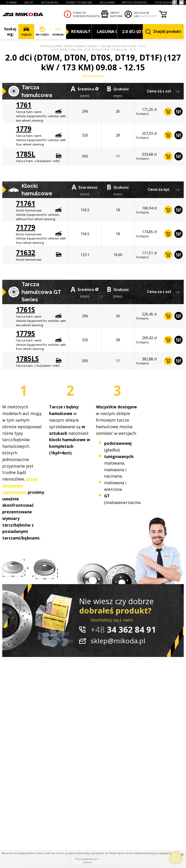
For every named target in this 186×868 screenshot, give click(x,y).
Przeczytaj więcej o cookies (87, 860)
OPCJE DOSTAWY (165, 2)
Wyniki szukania (75, 46)
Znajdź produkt (163, 32)
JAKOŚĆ (29, 2)
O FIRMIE (11, 2)
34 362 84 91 (123, 630)
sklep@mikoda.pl (118, 641)
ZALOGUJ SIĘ (141, 13)
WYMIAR (58, 31)
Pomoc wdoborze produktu (86, 14)
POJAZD (26, 31)
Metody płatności (135, 2)
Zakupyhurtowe (116, 14)
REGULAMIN (107, 2)
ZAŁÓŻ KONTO (148, 16)
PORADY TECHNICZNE (79, 2)
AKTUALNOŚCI (50, 2)
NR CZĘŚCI (42, 31)
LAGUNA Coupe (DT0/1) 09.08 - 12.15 (123, 46)
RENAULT (93, 46)
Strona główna (51, 46)
